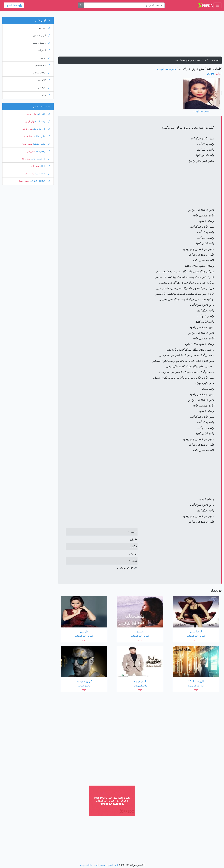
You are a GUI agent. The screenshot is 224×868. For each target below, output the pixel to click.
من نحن (103, 865)
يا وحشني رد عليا (40, 159)
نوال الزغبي (31, 114)
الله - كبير (43, 114)
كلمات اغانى (203, 60)
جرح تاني (44, 88)
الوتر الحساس (42, 35)
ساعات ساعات (41, 73)
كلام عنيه (44, 80)
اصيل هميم (28, 136)
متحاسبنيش (43, 65)
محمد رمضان (27, 144)
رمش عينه (43, 151)
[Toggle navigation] (218, 5)
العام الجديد (43, 50)
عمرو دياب (36, 166)
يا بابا (45, 166)
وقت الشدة (43, 122)
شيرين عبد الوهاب (167, 69)
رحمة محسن (28, 174)
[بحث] (81, 5)
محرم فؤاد (31, 151)
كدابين (45, 58)
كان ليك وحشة (41, 129)
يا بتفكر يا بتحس (41, 43)
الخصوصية (84, 865)
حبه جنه (45, 28)
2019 (214, 74)
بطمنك (45, 95)
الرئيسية (215, 60)
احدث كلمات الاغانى (41, 107)
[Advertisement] (140, 35)
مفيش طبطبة (42, 144)
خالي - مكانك (42, 136)
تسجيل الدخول (14, 5)
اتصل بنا (94, 865)
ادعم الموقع (113, 865)
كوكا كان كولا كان (40, 181)
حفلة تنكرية (42, 174)
